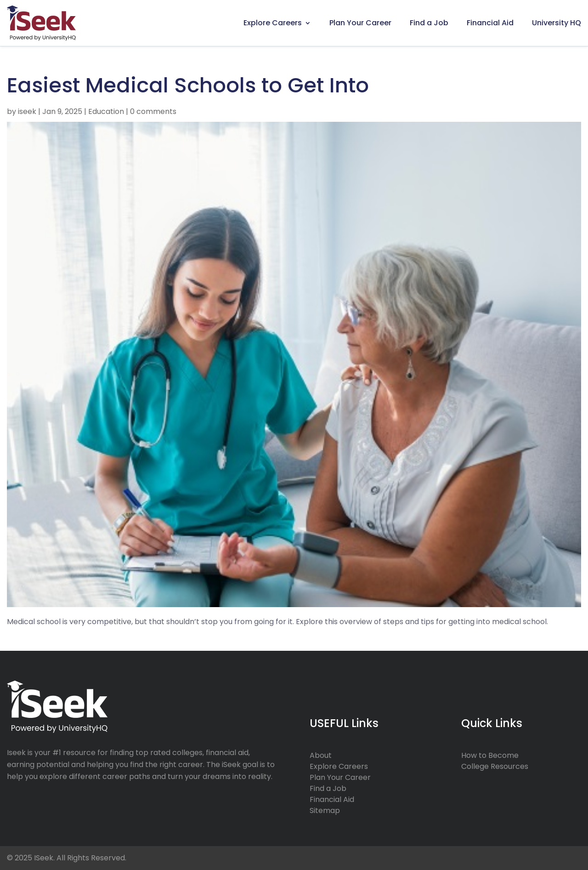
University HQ (557, 23)
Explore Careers (273, 23)
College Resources (495, 766)
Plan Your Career (360, 23)
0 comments (153, 111)
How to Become (490, 755)
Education (106, 111)
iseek (27, 111)
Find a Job (429, 23)
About (321, 755)
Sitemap (325, 810)
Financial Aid (490, 23)
